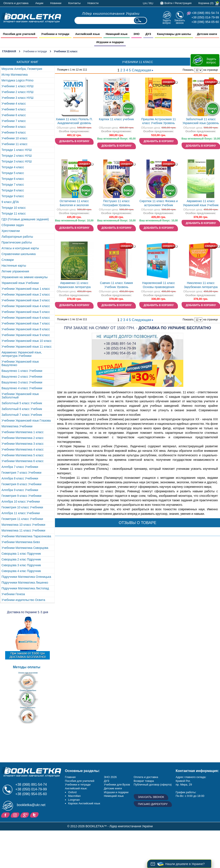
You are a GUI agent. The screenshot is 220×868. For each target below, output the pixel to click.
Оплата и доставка (16, 3)
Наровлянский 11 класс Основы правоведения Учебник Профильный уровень (159, 285)
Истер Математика (15, 75)
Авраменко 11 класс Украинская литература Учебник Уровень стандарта (74, 285)
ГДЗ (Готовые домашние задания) (25, 219)
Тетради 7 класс (13, 185)
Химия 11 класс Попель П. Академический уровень (74, 121)
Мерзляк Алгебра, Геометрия (22, 69)
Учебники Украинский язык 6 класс (26, 318)
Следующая (143, 70)
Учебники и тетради (35, 51)
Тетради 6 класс (13, 179)
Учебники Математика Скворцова (25, 548)
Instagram (16, 815)
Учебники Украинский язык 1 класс (26, 289)
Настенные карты (14, 266)
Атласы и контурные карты (20, 248)
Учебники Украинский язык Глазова (26, 420)
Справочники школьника (19, 254)
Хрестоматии (11, 231)
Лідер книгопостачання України (111, 14)
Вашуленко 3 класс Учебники (22, 382)
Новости (93, 3)
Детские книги (113, 788)
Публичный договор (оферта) (153, 785)
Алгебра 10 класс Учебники (21, 502)
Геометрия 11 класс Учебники (22, 519)
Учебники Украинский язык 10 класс (27, 341)
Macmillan (75, 796)
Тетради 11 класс (14, 213)
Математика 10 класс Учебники (23, 525)
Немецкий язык (114, 796)
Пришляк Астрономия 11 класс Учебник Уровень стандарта (159, 122)
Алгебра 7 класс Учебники (20, 467)
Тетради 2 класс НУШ (17, 156)
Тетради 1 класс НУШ (17, 150)
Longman (74, 800)
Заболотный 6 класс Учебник (22, 409)
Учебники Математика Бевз (21, 542)
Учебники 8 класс (14, 127)
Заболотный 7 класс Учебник (22, 415)
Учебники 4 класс (14, 104)
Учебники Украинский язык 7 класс (26, 323)
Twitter (35, 815)
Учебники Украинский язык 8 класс (26, 329)
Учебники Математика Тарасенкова (26, 536)
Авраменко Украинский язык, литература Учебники (22, 354)
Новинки (56, 3)
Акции (39, 3)
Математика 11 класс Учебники (23, 530)
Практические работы (17, 242)
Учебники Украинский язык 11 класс (27, 347)
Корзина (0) (206, 3)
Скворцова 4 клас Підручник (21, 571)
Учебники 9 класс (14, 132)
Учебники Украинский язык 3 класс (26, 300)
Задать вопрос (167, 22)
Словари (8, 260)
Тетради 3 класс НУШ (17, 161)
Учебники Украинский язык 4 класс (26, 306)
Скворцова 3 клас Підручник (21, 565)
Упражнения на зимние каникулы (25, 277)
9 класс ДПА (10, 202)
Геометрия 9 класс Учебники (21, 496)
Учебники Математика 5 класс (23, 455)
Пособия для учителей (80, 781)
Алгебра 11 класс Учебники (21, 513)
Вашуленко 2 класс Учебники (22, 377)
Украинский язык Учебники (20, 283)
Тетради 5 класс (13, 173)
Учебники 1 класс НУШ (17, 86)
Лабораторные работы (17, 237)
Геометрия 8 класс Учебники (21, 484)
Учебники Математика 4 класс (23, 449)
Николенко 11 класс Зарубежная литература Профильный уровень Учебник (201, 285)
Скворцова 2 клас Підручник (21, 559)
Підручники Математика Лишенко (25, 583)
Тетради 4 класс (13, 167)
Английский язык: (76, 788)
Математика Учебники (17, 426)
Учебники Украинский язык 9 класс (26, 335)
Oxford (72, 792)
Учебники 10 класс (14, 138)
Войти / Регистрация (178, 3)
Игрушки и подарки (116, 792)
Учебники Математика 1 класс (23, 432)
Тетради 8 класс (13, 190)
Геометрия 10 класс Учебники (22, 507)
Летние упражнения (15, 271)
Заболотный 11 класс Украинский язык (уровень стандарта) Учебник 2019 (201, 122)
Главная (9, 51)
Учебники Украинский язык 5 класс (26, 312)
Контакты (74, 3)
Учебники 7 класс (14, 121)
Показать (188, 70)
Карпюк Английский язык (84, 803)
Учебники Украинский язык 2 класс (26, 294)
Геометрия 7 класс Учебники (21, 473)
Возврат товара (144, 781)
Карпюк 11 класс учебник (116, 119)
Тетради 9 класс (13, 196)
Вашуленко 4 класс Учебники (22, 388)
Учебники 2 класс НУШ (17, 92)
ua (145, 3)
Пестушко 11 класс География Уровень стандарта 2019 (117, 203)
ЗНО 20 (109, 777)
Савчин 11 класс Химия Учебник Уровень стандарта (116, 285)
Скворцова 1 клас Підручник (21, 554)
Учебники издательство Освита (23, 600)
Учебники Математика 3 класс (23, 444)
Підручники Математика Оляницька (26, 577)
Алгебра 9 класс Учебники (20, 490)
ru (151, 3)
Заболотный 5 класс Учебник (22, 403)
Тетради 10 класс (14, 208)
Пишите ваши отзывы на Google (25, 815)
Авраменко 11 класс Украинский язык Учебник (201, 203)
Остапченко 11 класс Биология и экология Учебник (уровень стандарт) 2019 (74, 203)
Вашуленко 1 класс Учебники (22, 371)
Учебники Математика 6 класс (23, 461)
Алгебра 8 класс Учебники (20, 478)
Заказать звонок (180, 22)
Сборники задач (13, 225)
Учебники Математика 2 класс (23, 438)
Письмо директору (153, 804)
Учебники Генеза (13, 594)
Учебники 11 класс (14, 144)
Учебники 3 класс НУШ (17, 98)
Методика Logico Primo (17, 80)
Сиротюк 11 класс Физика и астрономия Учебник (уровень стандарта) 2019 (159, 203)
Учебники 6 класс (14, 115)
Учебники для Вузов (117, 785)
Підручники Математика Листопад (25, 588)
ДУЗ (107, 781)
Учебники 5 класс (14, 109)
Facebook (6, 815)
